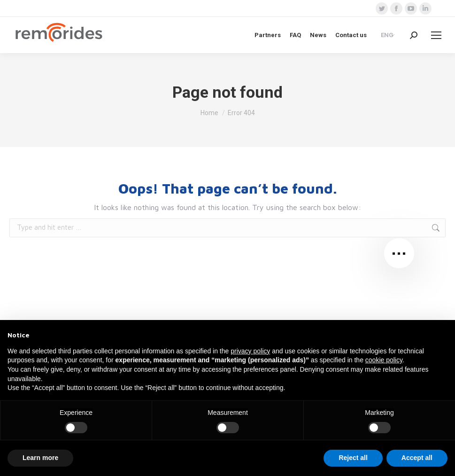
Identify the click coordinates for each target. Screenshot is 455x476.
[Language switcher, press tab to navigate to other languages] (388, 35)
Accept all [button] (417, 458)
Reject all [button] (353, 458)
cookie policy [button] (384, 360)
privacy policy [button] (250, 351)
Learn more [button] (40, 458)
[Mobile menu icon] (436, 35)
